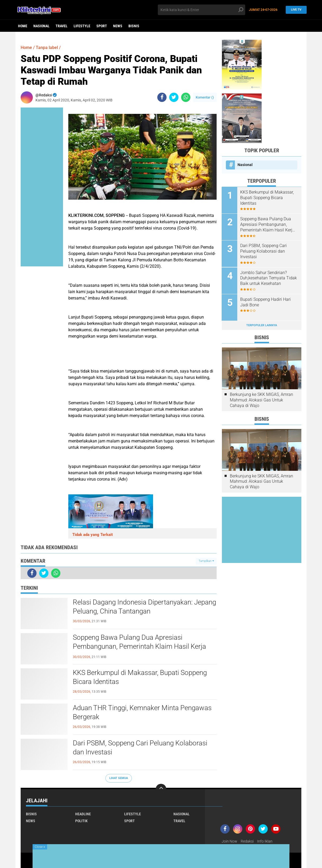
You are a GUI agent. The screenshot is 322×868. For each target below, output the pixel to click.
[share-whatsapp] (186, 97)
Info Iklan (265, 841)
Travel (62, 26)
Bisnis (134, 26)
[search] (202, 10)
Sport (102, 26)
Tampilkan (206, 561)
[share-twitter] (174, 97)
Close (40, 847)
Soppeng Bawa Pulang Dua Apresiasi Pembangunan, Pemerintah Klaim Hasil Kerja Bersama (139, 646)
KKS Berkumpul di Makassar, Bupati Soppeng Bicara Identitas (140, 677)
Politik (81, 821)
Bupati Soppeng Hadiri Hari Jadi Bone (266, 302)
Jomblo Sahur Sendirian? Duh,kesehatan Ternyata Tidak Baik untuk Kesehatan (269, 278)
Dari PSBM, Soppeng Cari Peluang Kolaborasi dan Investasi (140, 748)
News (118, 26)
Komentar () (205, 97)
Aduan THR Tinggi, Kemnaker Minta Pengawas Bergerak (142, 712)
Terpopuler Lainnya (262, 325)
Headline (83, 814)
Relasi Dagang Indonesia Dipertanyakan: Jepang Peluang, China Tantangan (144, 607)
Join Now (229, 841)
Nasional (41, 26)
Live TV (295, 10)
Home (23, 26)
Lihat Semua (119, 778)
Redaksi (247, 841)
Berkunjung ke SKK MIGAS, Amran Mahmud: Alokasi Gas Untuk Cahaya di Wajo (261, 400)
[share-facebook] (162, 97)
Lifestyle (82, 26)
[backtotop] (161, 789)
